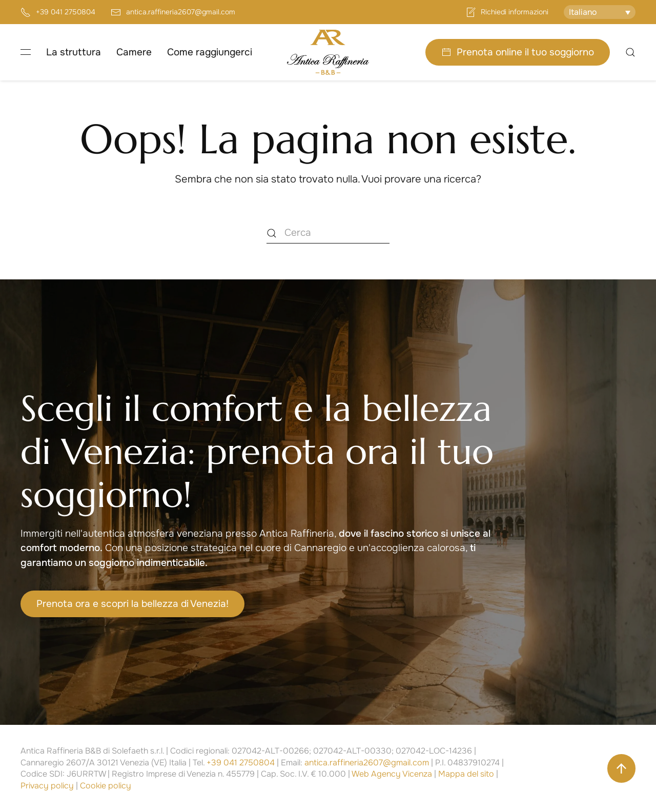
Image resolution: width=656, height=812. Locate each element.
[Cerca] (328, 233)
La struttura (74, 52)
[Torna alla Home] (328, 52)
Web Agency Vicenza (392, 774)
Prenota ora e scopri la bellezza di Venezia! (132, 604)
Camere (134, 52)
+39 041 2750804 (58, 12)
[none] (600, 12)
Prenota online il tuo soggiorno (518, 52)
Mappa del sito (466, 774)
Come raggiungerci (210, 52)
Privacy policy (47, 786)
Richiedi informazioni (507, 12)
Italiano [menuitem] (583, 12)
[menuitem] (600, 12)
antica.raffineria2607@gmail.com (173, 12)
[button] (26, 52)
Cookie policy (106, 786)
